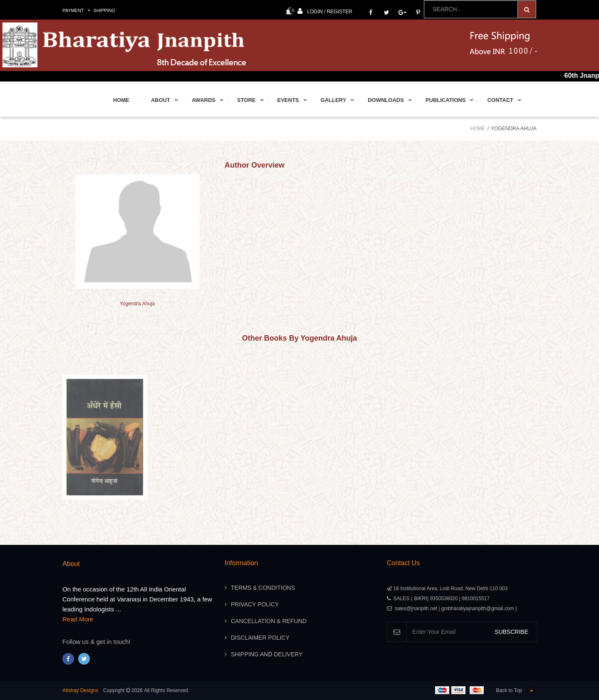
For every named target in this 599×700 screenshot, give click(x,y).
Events (288, 100)
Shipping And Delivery (267, 654)
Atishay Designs (80, 690)
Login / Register (325, 11)
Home (121, 100)
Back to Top (516, 691)
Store (246, 100)
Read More (78, 619)
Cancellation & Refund (269, 621)
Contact (500, 100)
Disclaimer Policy (260, 638)
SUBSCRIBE (511, 632)
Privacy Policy (255, 604)
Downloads (386, 100)
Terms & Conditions (263, 588)
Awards (204, 100)
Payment (73, 10)
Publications (446, 100)
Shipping (105, 10)
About (161, 100)
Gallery (334, 100)
